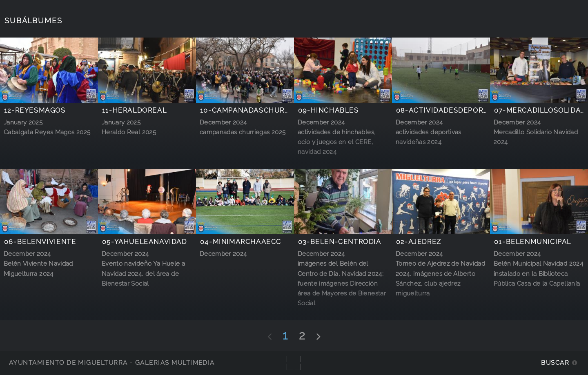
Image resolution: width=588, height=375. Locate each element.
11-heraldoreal (135, 110)
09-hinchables (329, 110)
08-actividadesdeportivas (451, 110)
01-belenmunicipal (533, 242)
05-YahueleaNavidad (145, 242)
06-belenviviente (40, 242)
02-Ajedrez (419, 242)
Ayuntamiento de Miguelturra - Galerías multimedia (112, 363)
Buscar (555, 363)
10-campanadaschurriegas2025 (264, 110)
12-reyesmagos (35, 110)
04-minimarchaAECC (241, 242)
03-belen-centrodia (340, 242)
